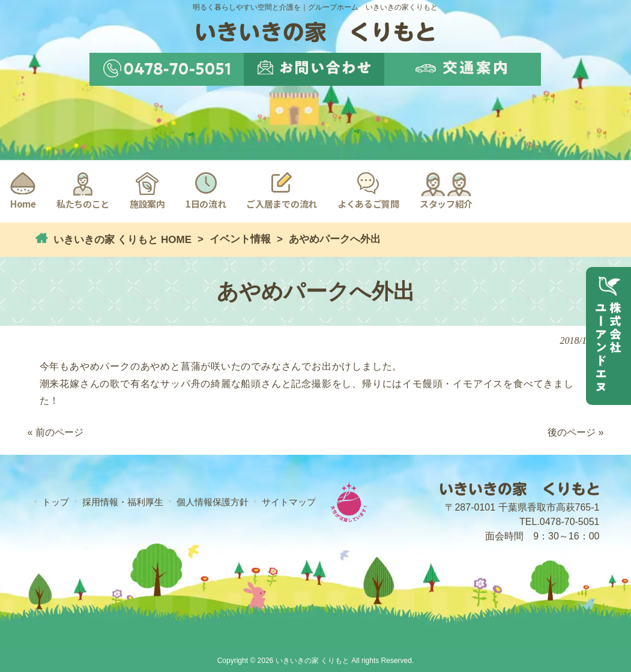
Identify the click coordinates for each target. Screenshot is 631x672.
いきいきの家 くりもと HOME (121, 240)
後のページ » (575, 432)
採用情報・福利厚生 (123, 502)
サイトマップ (289, 502)
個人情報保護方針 (213, 502)
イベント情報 (240, 239)
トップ (56, 502)
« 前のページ (56, 432)
